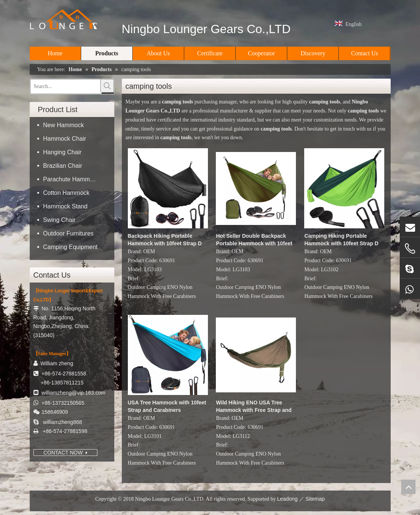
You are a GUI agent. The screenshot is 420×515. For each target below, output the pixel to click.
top (408, 487)
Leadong (287, 499)
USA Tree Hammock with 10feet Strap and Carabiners (167, 406)
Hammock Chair (65, 139)
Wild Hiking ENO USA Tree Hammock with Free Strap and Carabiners (254, 407)
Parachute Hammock (71, 179)
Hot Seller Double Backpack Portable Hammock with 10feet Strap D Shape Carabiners (254, 240)
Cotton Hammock (67, 193)
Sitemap (315, 499)
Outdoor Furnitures (68, 233)
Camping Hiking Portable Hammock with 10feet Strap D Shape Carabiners (341, 240)
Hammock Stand (65, 206)
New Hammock (64, 125)
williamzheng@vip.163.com (73, 393)
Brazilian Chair (63, 166)
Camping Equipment (71, 247)
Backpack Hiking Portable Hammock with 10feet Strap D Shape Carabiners (165, 240)
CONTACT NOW (65, 453)
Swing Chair (59, 220)
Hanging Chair (62, 152)
